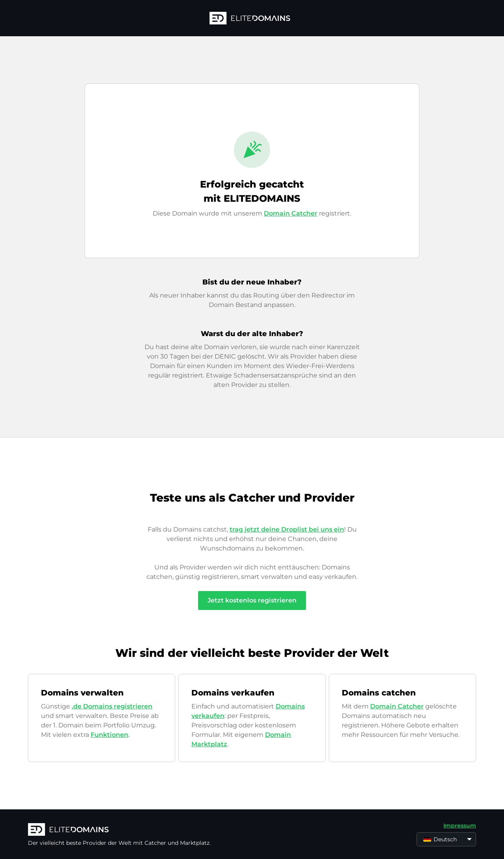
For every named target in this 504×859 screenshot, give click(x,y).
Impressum (460, 826)
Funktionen (109, 735)
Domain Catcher (291, 213)
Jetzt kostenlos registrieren (252, 600)
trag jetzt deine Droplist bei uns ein (287, 529)
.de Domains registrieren (112, 706)
